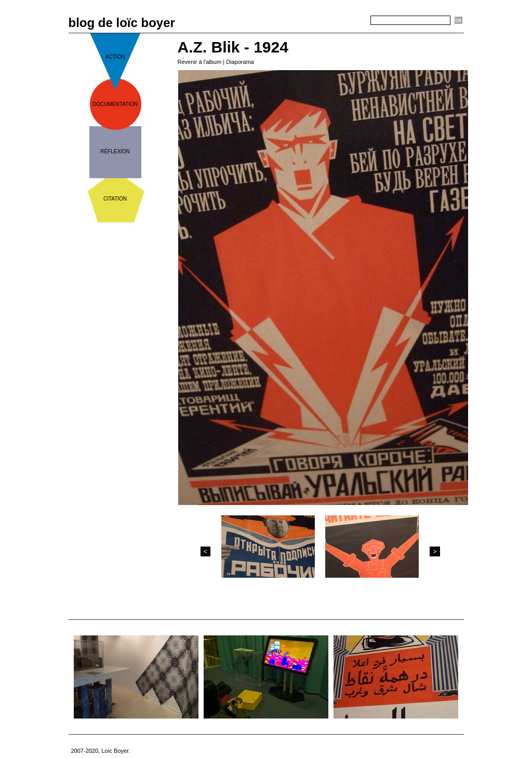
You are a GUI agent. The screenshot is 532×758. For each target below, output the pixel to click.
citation (115, 199)
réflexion (115, 151)
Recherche (352, 21)
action (115, 57)
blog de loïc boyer (122, 23)
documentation (115, 104)
